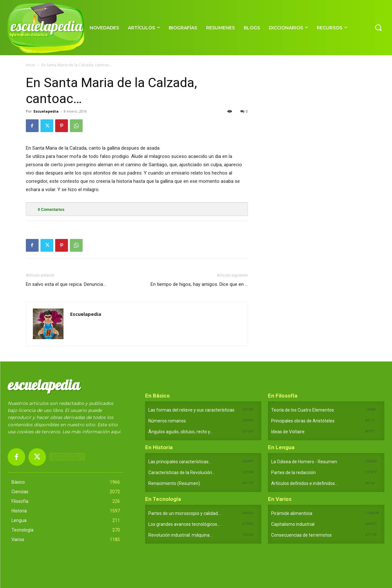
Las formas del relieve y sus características (191, 410)
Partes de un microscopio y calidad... (185, 513)
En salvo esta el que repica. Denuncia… (66, 284)
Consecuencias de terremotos (301, 535)
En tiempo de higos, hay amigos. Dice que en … (199, 284)
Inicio (31, 65)
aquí (115, 432)
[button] (378, 27)
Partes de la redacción (293, 473)
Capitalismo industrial (293, 524)
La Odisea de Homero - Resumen (304, 462)
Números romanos (167, 421)
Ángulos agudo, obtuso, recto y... (181, 432)
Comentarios (51, 210)
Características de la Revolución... (182, 473)
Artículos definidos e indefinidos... (304, 483)
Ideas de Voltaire (288, 432)
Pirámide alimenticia (292, 513)
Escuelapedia (46, 111)
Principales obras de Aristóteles (303, 421)
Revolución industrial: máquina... (180, 535)
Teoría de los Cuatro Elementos (303, 410)
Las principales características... (180, 462)
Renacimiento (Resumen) (174, 483)
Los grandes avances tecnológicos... (184, 524)
